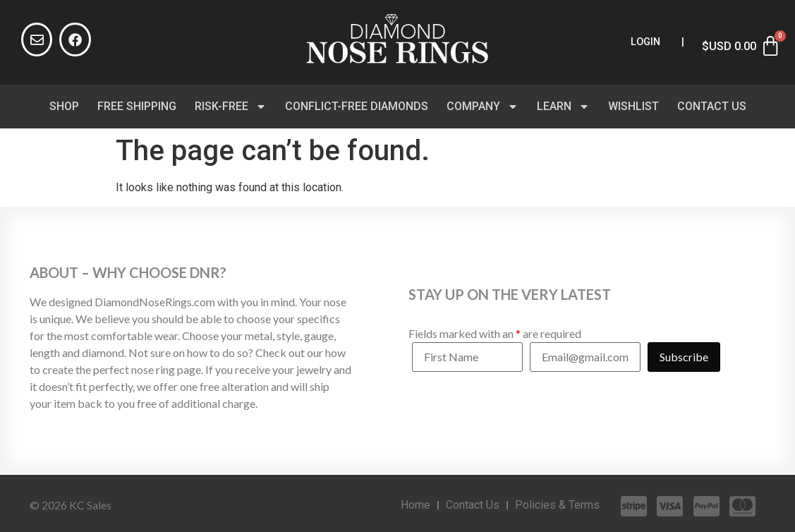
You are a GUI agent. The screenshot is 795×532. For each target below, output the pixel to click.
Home (415, 505)
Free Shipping (137, 106)
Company (483, 107)
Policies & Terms (557, 505)
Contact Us (712, 106)
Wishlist (633, 106)
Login (645, 42)
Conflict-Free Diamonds (357, 106)
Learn (563, 107)
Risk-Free (231, 107)
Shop (64, 106)
